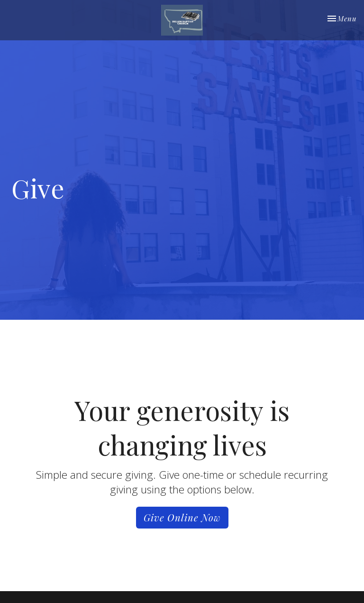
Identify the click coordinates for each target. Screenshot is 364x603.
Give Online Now (182, 517)
